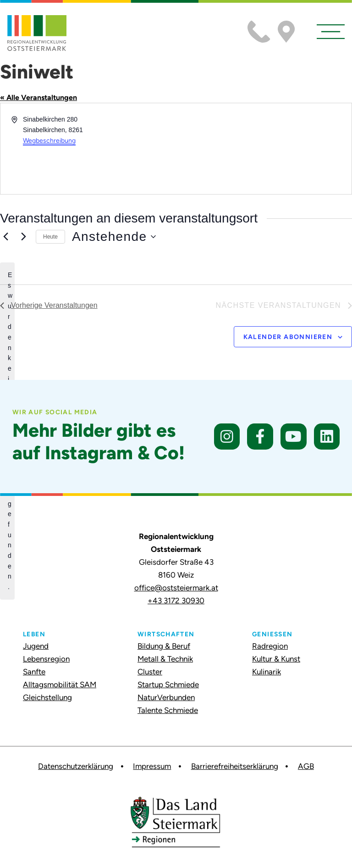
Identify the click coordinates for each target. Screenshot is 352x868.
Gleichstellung (47, 697)
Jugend (36, 646)
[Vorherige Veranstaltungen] (5, 237)
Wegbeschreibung (49, 141)
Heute (50, 237)
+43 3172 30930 (176, 601)
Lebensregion (46, 659)
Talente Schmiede (168, 710)
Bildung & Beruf (164, 646)
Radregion (270, 646)
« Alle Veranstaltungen (38, 97)
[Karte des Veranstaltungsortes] (263, 149)
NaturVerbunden (166, 697)
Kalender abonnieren (288, 337)
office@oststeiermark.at (176, 588)
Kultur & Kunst (276, 659)
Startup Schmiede (168, 684)
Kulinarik (267, 672)
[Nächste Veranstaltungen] (23, 237)
